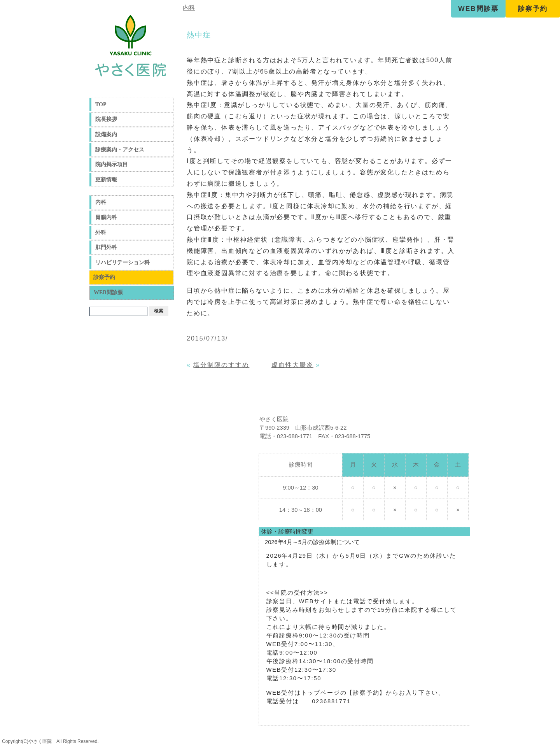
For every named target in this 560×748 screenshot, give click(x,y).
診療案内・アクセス (120, 150)
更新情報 (106, 180)
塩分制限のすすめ (221, 365)
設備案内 (106, 134)
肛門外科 (106, 247)
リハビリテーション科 (122, 263)
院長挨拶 (106, 119)
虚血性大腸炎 (292, 365)
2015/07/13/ (207, 338)
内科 (101, 202)
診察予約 (533, 9)
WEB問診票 (478, 9)
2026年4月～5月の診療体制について (312, 542)
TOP (101, 104)
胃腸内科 (106, 217)
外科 (101, 233)
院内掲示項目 (112, 164)
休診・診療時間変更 (287, 532)
